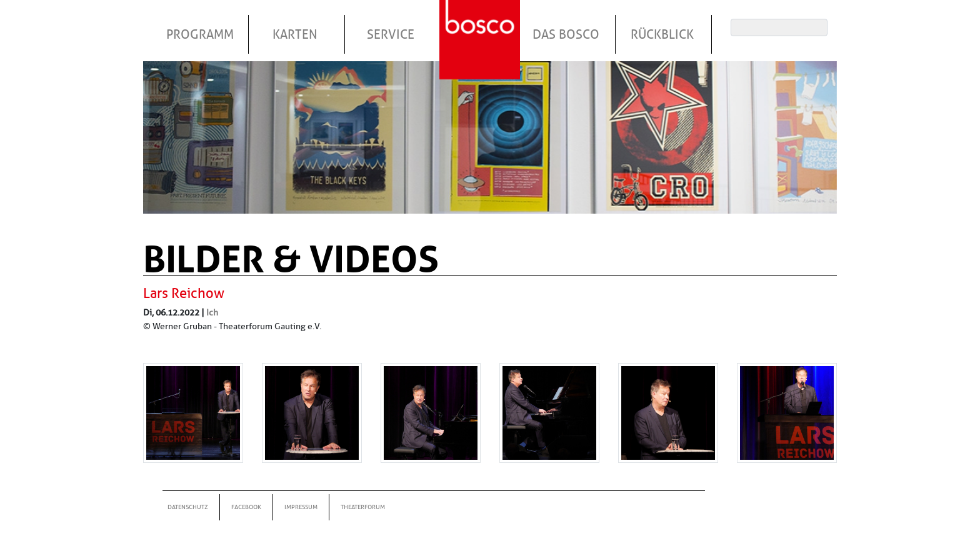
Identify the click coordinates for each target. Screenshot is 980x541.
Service (391, 34)
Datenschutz (188, 507)
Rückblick (662, 34)
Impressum (301, 507)
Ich (212, 312)
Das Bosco (566, 34)
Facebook (246, 507)
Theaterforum (363, 507)
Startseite (481, 24)
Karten (295, 34)
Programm (200, 34)
